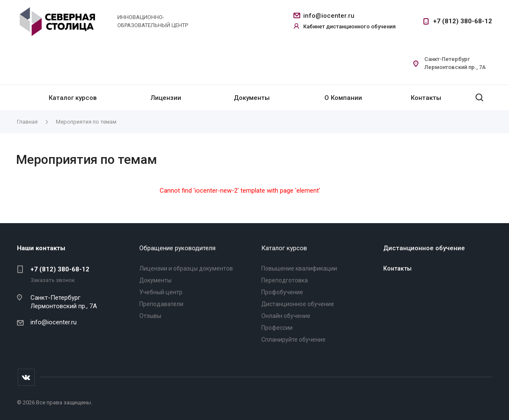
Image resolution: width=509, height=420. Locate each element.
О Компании (343, 98)
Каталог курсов (73, 98)
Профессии (277, 328)
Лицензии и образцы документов (186, 268)
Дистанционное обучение (298, 304)
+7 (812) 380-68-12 (463, 21)
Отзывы (150, 316)
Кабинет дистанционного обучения (349, 26)
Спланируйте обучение (293, 340)
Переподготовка (285, 280)
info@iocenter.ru (329, 16)
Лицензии (166, 98)
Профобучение (282, 292)
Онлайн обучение (286, 316)
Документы (252, 98)
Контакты (426, 98)
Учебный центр (161, 292)
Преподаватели (161, 304)
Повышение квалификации (299, 268)
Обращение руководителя (177, 248)
